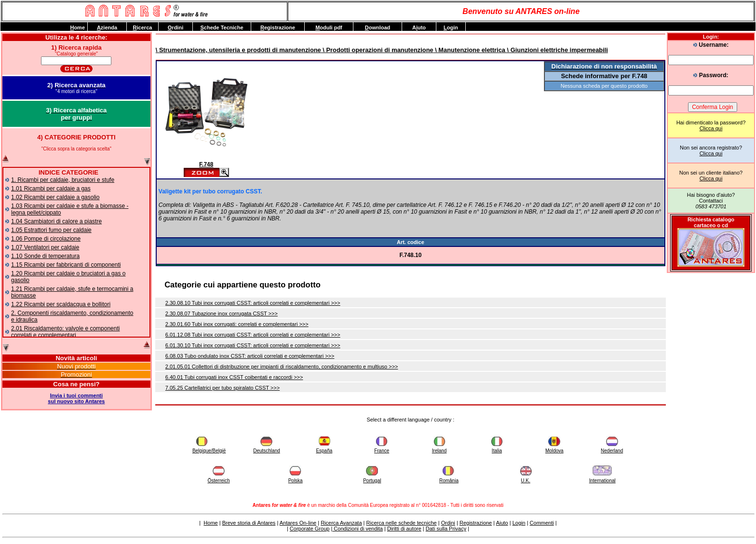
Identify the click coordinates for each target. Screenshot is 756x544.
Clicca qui (711, 128)
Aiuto (502, 523)
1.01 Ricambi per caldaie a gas (51, 189)
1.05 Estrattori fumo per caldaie (51, 230)
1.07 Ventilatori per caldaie (45, 247)
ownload (378, 27)
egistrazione (278, 27)
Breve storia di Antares (249, 523)
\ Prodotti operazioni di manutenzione (377, 50)
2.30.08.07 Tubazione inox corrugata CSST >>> (222, 313)
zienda (107, 27)
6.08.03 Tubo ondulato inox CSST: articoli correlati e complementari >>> (250, 356)
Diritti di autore (404, 529)
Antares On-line (298, 523)
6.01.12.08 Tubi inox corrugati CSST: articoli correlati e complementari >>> (253, 335)
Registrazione (476, 523)
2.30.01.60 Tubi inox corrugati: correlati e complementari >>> (237, 324)
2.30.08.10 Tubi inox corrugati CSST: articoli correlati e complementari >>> (253, 303)
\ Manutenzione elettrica (469, 50)
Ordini (448, 523)
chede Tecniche (222, 27)
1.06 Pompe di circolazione (46, 239)
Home (210, 523)
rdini (175, 27)
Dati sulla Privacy (446, 529)
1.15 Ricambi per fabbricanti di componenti (66, 265)
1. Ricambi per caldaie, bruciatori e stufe (63, 180)
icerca (143, 27)
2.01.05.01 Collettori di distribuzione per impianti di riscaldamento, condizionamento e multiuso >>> (282, 367)
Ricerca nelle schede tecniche (402, 523)
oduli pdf (329, 27)
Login (519, 523)
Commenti (542, 523)
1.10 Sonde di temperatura (45, 256)
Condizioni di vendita (358, 529)
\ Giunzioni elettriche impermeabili (557, 50)
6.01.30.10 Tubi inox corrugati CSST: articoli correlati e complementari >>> (253, 345)
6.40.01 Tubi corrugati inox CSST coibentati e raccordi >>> (234, 377)
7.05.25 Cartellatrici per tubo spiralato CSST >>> (223, 388)
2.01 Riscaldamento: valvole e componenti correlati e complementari (65, 332)
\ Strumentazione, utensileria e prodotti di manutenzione (238, 50)
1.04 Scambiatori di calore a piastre (56, 221)
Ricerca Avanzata (341, 523)
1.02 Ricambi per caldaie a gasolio (55, 197)
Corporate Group (310, 529)
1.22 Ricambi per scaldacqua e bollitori (61, 304)
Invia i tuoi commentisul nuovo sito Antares (76, 398)
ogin (451, 27)
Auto (419, 27)
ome (77, 27)
